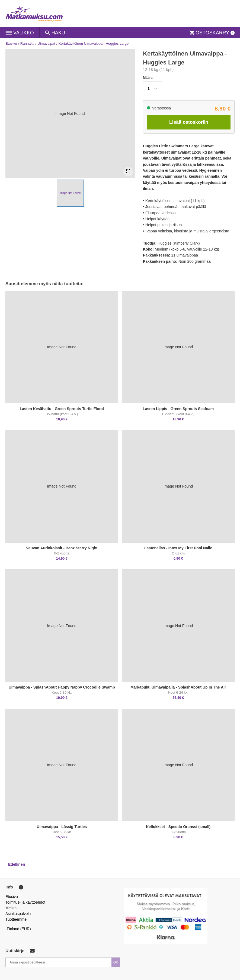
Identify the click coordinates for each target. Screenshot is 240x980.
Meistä (11, 908)
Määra (148, 78)
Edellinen (17, 864)
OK (116, 962)
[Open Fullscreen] (128, 172)
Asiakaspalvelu (18, 914)
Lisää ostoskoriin (189, 122)
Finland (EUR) (19, 929)
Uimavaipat (46, 43)
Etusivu (11, 43)
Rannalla (27, 43)
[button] (70, 193)
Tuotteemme (16, 919)
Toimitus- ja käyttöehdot (25, 902)
